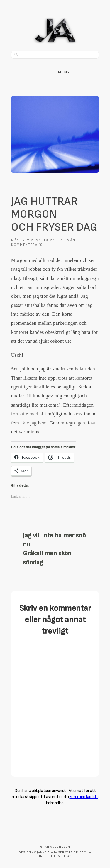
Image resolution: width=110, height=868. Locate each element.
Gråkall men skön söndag (47, 558)
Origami (81, 852)
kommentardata (84, 797)
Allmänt (69, 240)
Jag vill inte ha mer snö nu (54, 540)
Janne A (43, 852)
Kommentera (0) (28, 245)
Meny (64, 72)
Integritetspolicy (55, 856)
